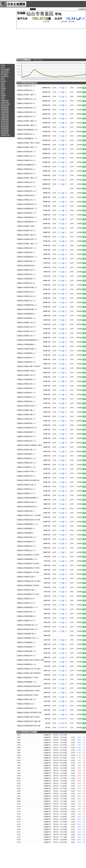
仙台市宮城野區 (5, 69)
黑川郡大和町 (5, 121)
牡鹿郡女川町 (5, 133)
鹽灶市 (3, 80)
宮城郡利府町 (5, 120)
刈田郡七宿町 (5, 102)
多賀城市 (4, 88)
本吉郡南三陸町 (5, 135)
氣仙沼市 (4, 81)
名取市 (3, 85)
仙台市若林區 (5, 71)
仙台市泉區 (4, 74)
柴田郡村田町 (5, 106)
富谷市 (3, 99)
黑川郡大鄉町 (5, 123)
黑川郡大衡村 (5, 125)
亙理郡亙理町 (5, 113)
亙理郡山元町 (5, 114)
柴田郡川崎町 (5, 109)
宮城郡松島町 (5, 116)
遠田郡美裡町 (5, 132)
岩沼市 (3, 90)
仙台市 (3, 68)
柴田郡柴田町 (5, 107)
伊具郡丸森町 (5, 111)
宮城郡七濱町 (5, 118)
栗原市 (3, 94)
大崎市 (3, 97)
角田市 (3, 87)
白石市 (3, 83)
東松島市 (4, 95)
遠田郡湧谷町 (5, 130)
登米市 (3, 92)
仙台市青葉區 (5, 76)
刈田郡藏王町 (5, 100)
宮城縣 (3, 65)
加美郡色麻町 (5, 126)
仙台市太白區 (5, 73)
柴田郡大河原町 (5, 104)
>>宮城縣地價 (82, 9)
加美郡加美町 (5, 128)
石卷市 (3, 78)
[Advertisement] (7, 36)
